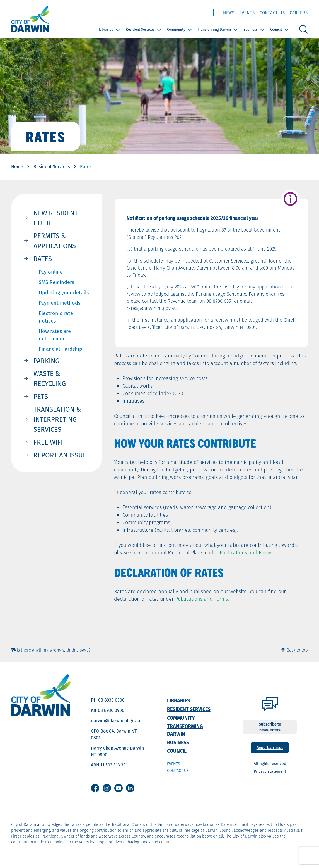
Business (251, 29)
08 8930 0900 (111, 710)
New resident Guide (56, 218)
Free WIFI (48, 442)
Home (17, 167)
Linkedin (130, 788)
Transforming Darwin (214, 29)
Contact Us (272, 13)
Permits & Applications (55, 241)
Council (276, 29)
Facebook (95, 788)
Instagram (107, 788)
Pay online (51, 272)
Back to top (297, 650)
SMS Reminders (56, 282)
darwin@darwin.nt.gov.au (117, 721)
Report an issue (60, 455)
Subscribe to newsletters (270, 727)
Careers (299, 13)
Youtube (119, 788)
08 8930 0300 (111, 700)
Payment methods (60, 303)
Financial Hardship (61, 349)
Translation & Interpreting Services (57, 419)
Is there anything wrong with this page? (54, 650)
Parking (46, 361)
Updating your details (64, 293)
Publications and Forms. (247, 553)
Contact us (178, 771)
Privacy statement (270, 771)
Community (176, 29)
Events (247, 13)
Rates (43, 259)
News (229, 13)
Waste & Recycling (50, 378)
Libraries (106, 29)
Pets (41, 396)
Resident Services (140, 29)
